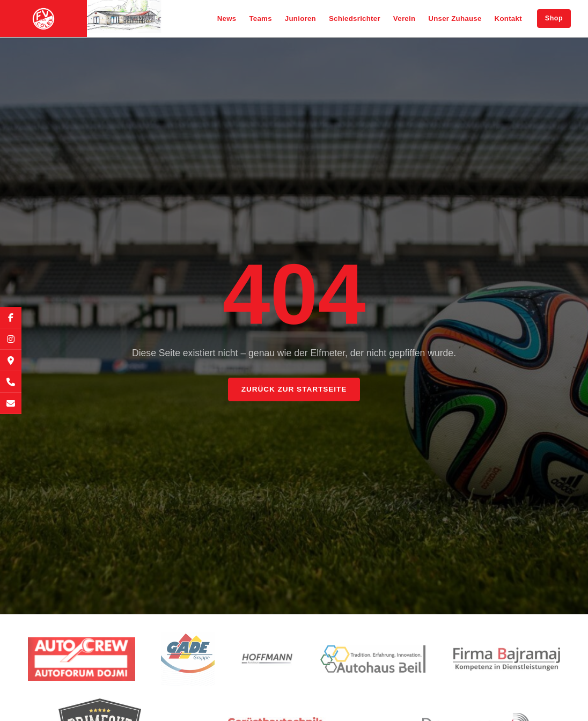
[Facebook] (11, 318)
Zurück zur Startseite (294, 389)
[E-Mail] (11, 403)
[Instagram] (11, 339)
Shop (554, 18)
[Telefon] (11, 382)
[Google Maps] (11, 360)
